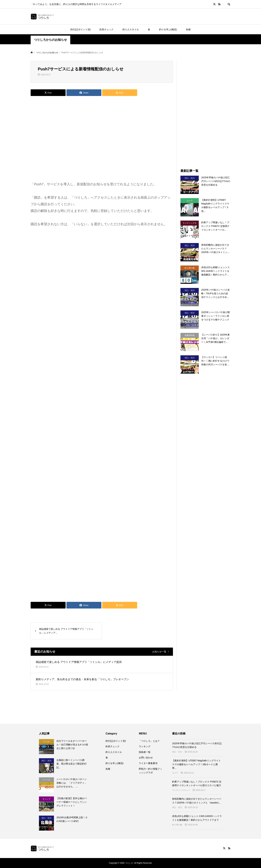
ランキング (145, 746)
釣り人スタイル (131, 29)
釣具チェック (107, 29)
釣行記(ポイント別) (80, 29)
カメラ (175, 773)
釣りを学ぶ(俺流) (168, 29)
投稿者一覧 (145, 752)
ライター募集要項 (148, 763)
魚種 (188, 29)
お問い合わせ (146, 758)
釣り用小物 (177, 825)
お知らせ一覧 (159, 652)
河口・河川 (177, 752)
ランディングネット (181, 790)
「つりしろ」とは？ (149, 741)
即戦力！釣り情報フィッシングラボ (150, 771)
